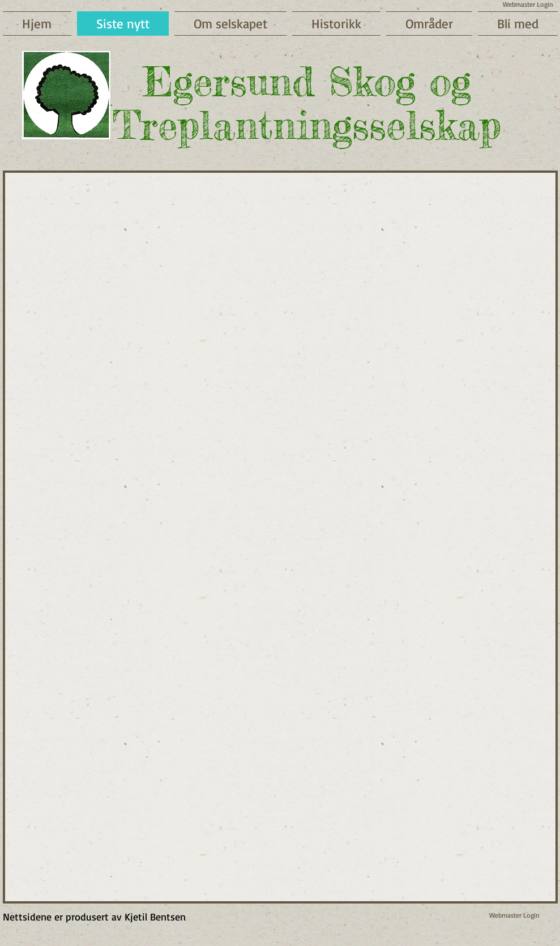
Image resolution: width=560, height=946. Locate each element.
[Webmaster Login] (514, 915)
